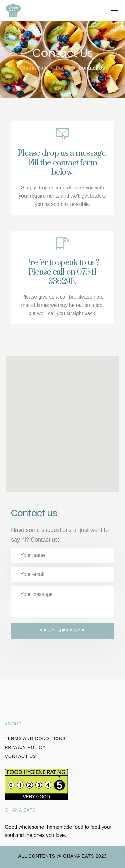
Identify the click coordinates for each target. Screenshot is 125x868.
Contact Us (21, 756)
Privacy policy (25, 747)
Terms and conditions (35, 738)
